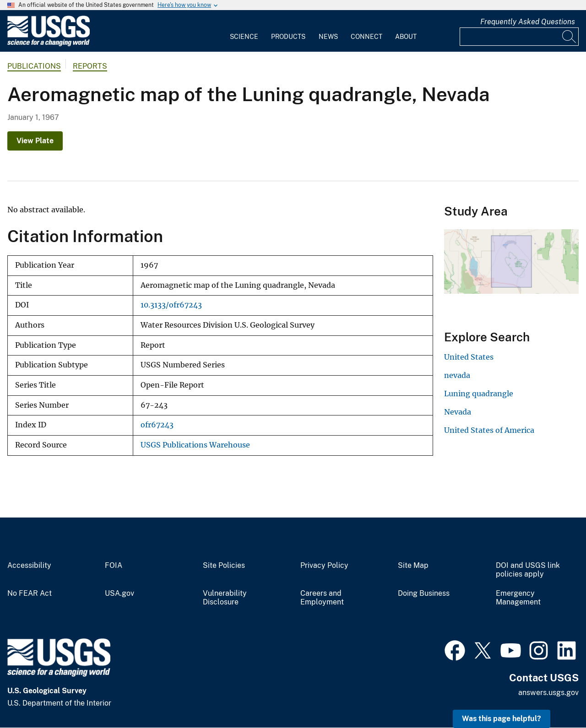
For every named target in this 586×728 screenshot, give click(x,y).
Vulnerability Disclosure (225, 598)
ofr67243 (157, 425)
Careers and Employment (322, 598)
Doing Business (424, 593)
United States (469, 357)
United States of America (489, 430)
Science (244, 37)
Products (288, 37)
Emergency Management (518, 598)
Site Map (413, 566)
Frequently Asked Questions (528, 22)
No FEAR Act (30, 593)
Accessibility (29, 566)
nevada (457, 375)
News (328, 37)
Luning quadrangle (479, 394)
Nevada (458, 412)
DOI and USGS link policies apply (528, 570)
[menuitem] (244, 31)
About (406, 37)
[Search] (570, 37)
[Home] (49, 44)
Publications (34, 66)
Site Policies (224, 566)
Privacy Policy (324, 566)
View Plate (35, 141)
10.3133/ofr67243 (171, 305)
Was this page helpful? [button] (502, 719)
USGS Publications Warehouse (195, 445)
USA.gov (119, 593)
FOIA (114, 566)
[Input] (519, 37)
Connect (366, 37)
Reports (90, 66)
